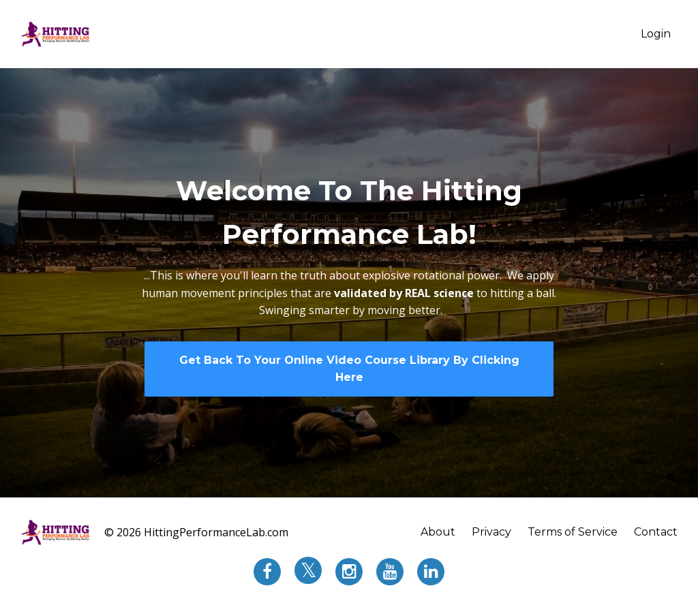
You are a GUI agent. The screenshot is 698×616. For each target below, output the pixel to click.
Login (656, 34)
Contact (656, 532)
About (438, 532)
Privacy (491, 532)
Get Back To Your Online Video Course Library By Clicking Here (349, 369)
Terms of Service (573, 532)
